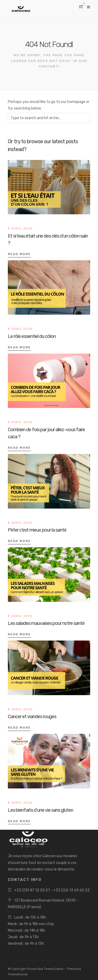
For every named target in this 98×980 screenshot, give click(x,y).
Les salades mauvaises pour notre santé (46, 623)
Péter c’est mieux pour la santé (37, 530)
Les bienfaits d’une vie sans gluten (41, 810)
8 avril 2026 (20, 229)
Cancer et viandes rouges (32, 717)
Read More (19, 254)
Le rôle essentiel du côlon (32, 336)
